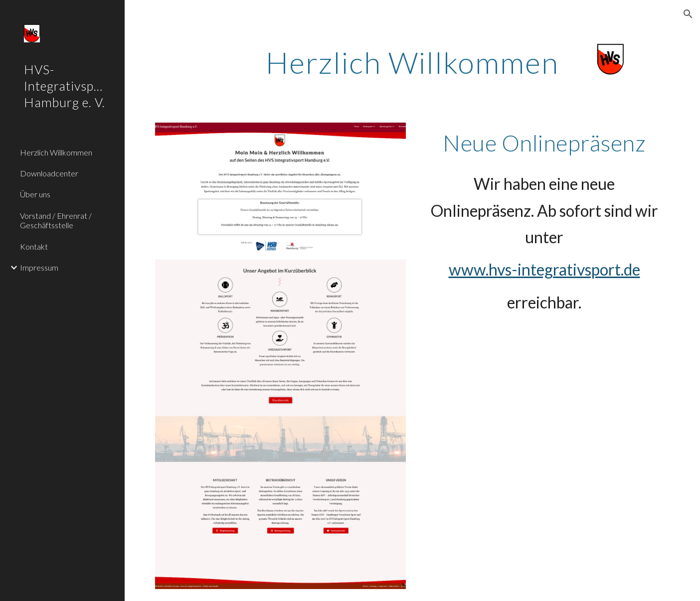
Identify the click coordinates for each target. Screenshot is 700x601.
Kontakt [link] (34, 246)
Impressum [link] (39, 267)
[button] (688, 14)
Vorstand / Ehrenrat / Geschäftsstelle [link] (56, 220)
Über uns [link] (35, 194)
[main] (413, 62)
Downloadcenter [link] (49, 173)
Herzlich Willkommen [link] (56, 152)
